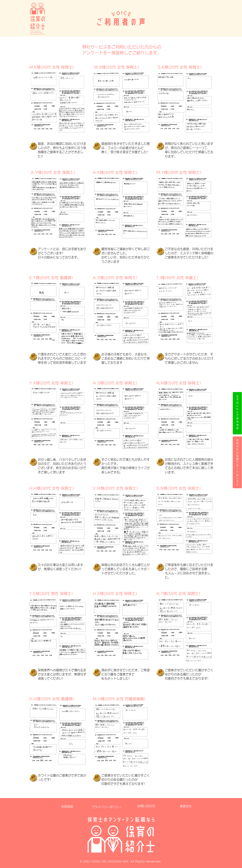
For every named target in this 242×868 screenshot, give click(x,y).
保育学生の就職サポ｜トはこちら (237, 462)
